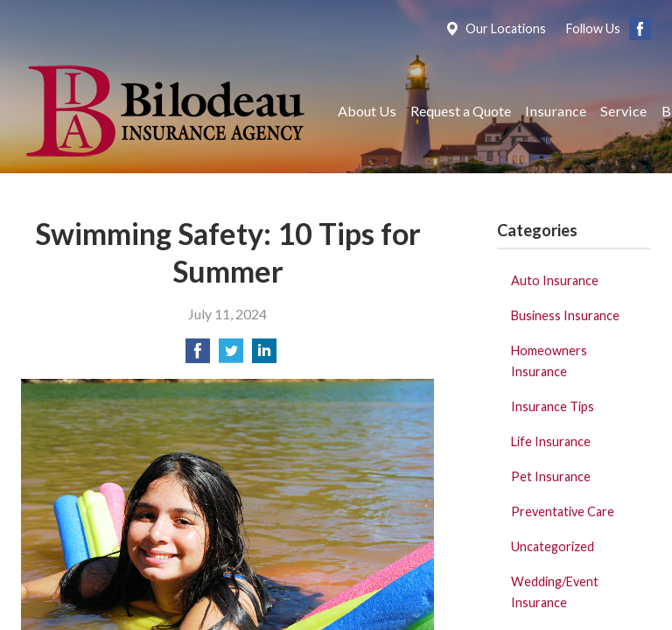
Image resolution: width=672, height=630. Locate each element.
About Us (367, 111)
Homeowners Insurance (549, 361)
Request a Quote (461, 111)
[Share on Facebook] (198, 356)
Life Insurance (551, 441)
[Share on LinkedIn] (264, 356)
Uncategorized (553, 546)
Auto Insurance (555, 280)
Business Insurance (565, 315)
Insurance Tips (553, 406)
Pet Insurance (551, 476)
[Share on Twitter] (231, 356)
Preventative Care (563, 511)
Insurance (556, 111)
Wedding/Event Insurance (555, 592)
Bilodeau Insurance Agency (163, 111)
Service (623, 111)
